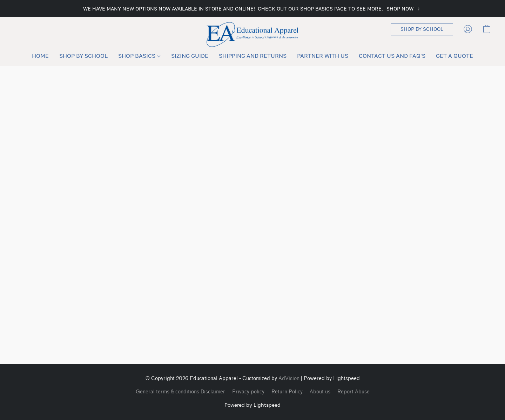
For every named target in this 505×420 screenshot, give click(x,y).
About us (320, 392)
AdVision (289, 378)
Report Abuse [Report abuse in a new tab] (353, 392)
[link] (404, 9)
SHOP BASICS (139, 56)
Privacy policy (248, 392)
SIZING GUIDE (190, 56)
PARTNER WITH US (323, 56)
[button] (253, 35)
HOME (40, 56)
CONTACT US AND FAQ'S (392, 56)
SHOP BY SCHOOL (83, 56)
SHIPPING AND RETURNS (253, 56)
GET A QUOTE (454, 56)
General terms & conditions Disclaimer (180, 392)
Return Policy (287, 392)
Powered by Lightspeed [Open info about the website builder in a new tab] (252, 405)
